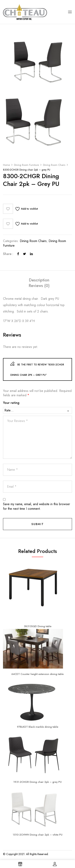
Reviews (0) (39, 286)
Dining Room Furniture (26, 165)
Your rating (11, 403)
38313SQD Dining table (38, 626)
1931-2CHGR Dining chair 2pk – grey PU (37, 782)
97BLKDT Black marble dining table (38, 727)
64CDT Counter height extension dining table (37, 674)
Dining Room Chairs (54, 165)
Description (39, 280)
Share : (8, 254)
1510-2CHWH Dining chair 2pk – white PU (38, 835)
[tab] (39, 280)
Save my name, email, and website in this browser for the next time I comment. (36, 506)
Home (6, 165)
